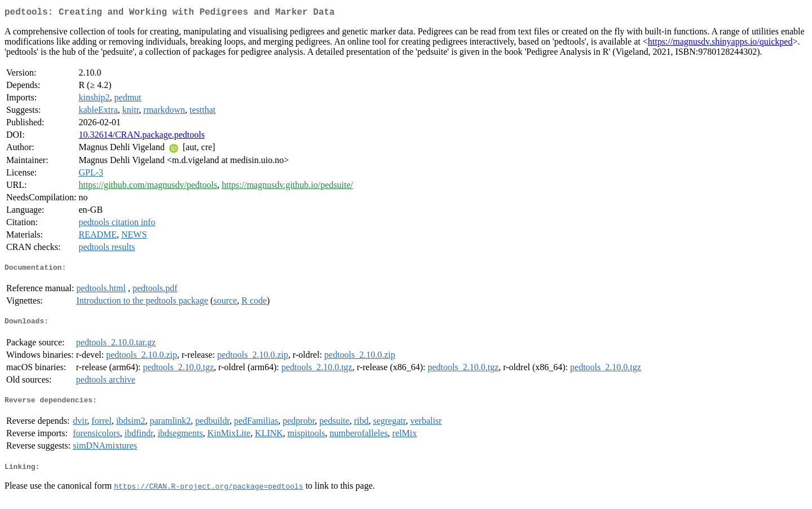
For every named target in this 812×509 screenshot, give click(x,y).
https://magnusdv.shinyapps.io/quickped (720, 44)
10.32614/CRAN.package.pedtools (142, 137)
